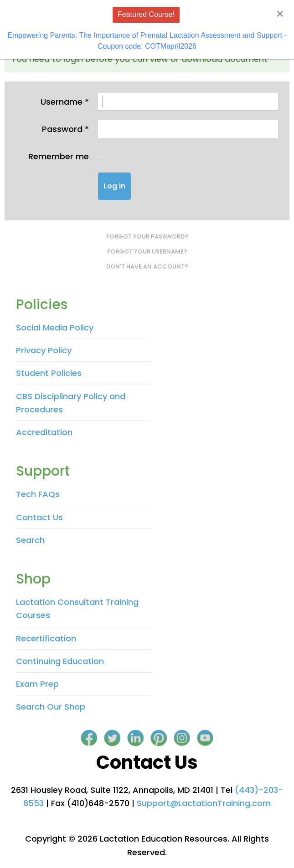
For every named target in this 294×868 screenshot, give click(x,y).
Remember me (59, 156)
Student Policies (49, 373)
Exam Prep (37, 684)
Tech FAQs (38, 494)
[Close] (280, 14)
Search (30, 540)
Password (65, 129)
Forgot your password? (147, 236)
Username (65, 102)
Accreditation (44, 432)
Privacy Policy (44, 350)
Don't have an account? (147, 266)
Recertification (46, 638)
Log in (114, 186)
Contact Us (39, 517)
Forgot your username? (147, 251)
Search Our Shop (51, 707)
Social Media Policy (55, 327)
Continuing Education (60, 661)
